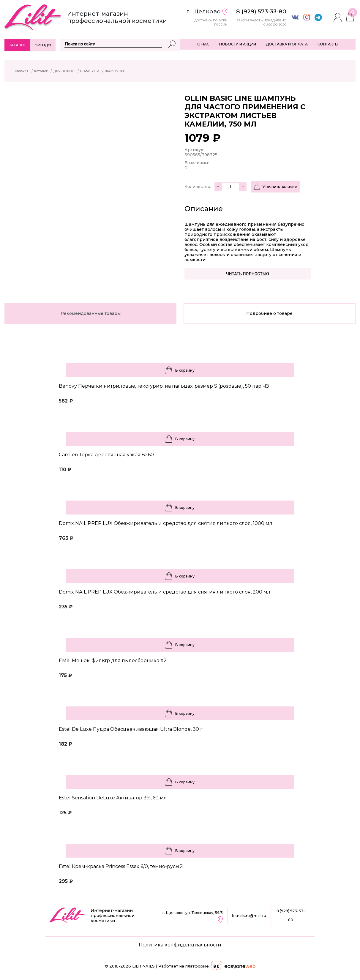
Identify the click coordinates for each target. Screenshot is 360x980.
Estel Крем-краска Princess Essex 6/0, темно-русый (121, 866)
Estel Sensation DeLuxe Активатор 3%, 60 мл (113, 798)
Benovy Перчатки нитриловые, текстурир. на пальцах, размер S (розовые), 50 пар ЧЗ (164, 386)
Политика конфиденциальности (180, 945)
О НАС (203, 44)
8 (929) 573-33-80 (291, 915)
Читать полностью (248, 274)
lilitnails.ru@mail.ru (249, 916)
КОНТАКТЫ (328, 44)
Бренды (43, 45)
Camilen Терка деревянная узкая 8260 (106, 455)
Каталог (17, 45)
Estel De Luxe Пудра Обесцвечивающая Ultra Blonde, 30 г (131, 729)
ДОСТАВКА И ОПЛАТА (287, 44)
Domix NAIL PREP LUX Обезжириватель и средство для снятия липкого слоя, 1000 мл (166, 523)
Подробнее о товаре (269, 313)
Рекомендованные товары (91, 313)
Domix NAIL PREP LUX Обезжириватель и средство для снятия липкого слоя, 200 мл (165, 592)
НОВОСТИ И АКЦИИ (238, 44)
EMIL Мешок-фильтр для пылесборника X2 (113, 661)
